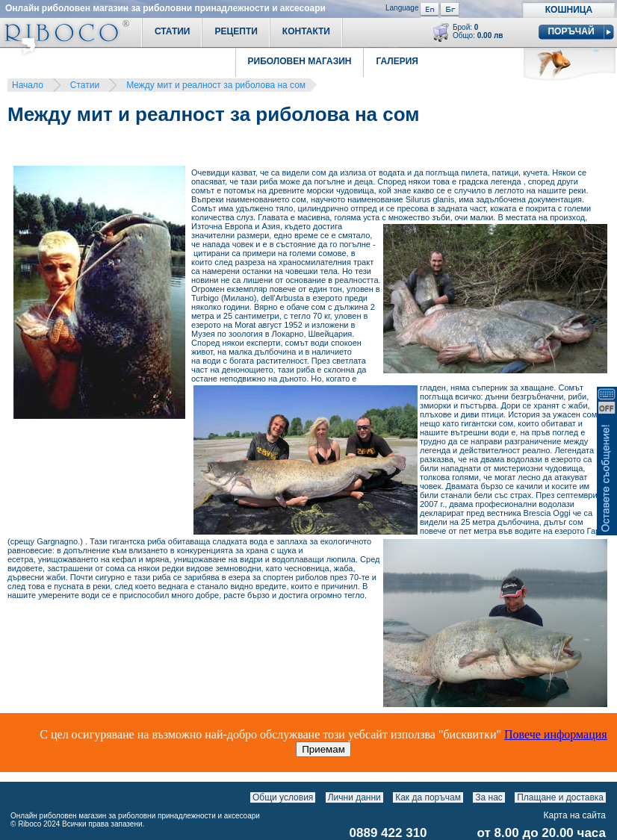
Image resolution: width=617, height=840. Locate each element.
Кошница (569, 10)
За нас (489, 797)
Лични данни (354, 797)
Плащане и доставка (560, 797)
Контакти (306, 31)
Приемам (323, 749)
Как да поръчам (428, 797)
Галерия (397, 61)
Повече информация (556, 734)
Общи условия (283, 797)
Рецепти (236, 31)
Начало (28, 85)
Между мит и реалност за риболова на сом (216, 85)
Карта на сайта (575, 815)
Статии (173, 31)
